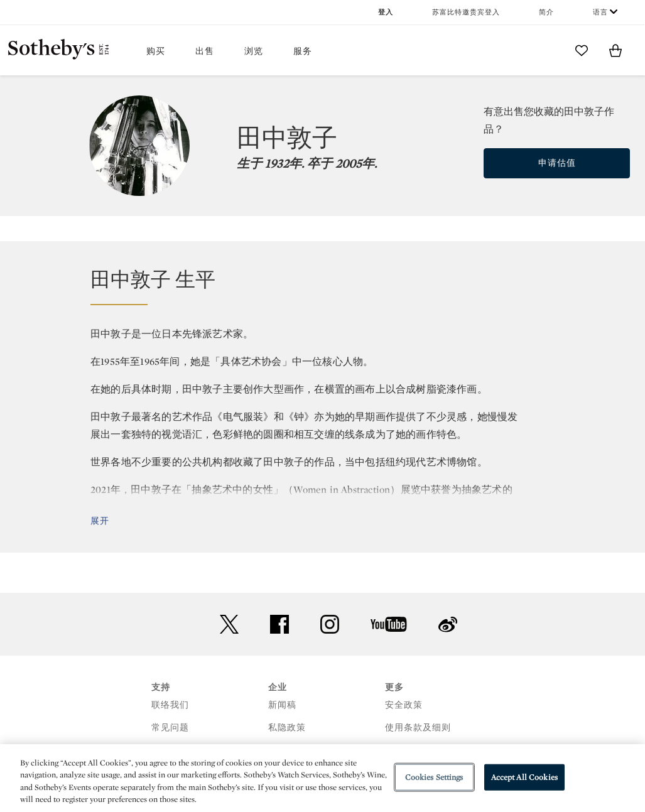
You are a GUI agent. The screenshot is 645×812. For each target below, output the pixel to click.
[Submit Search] (548, 50)
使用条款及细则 (418, 728)
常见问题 (170, 728)
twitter (229, 625)
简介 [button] (546, 12)
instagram (330, 624)
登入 (386, 12)
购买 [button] (156, 51)
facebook (279, 624)
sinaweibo (448, 625)
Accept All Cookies (524, 777)
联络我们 (170, 705)
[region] (322, 778)
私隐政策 (287, 728)
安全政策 (404, 705)
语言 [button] (600, 12)
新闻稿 (282, 705)
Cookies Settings (434, 777)
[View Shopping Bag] (615, 50)
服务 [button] (303, 51)
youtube (389, 624)
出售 (205, 51)
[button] (322, 286)
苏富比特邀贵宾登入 (466, 12)
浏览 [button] (254, 51)
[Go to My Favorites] (582, 50)
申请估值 (557, 163)
